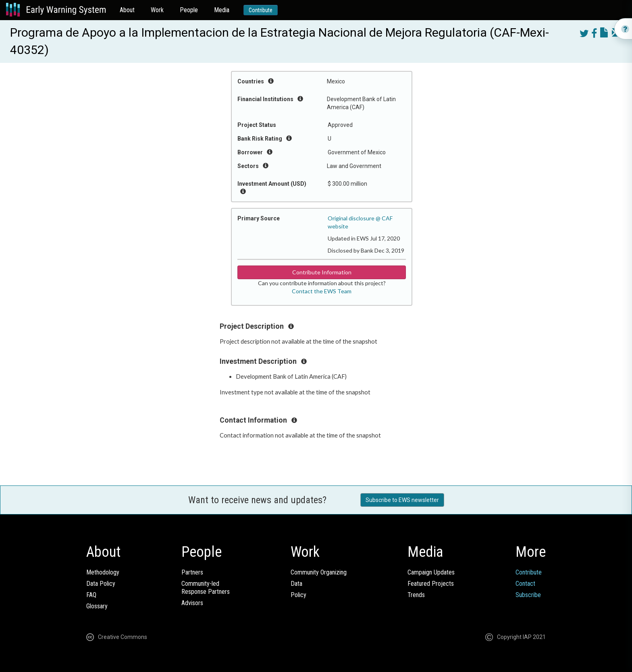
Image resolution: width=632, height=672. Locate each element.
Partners (192, 572)
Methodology (103, 572)
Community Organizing (319, 572)
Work (157, 10)
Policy (298, 595)
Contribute (261, 10)
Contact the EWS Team (322, 291)
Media (222, 10)
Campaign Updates (431, 572)
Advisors (192, 603)
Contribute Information (322, 272)
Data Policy (101, 584)
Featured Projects (431, 584)
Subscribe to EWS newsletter (402, 500)
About (127, 10)
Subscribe (528, 595)
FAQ (91, 595)
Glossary (97, 606)
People (189, 10)
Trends (416, 595)
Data (296, 584)
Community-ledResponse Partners (206, 588)
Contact (525, 584)
